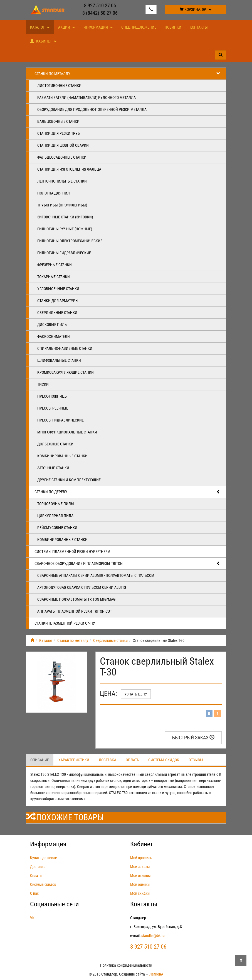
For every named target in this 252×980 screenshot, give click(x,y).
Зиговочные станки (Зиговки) (65, 217)
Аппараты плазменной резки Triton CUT (75, 611)
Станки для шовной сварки (63, 145)
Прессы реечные (53, 408)
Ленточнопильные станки (62, 181)
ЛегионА (156, 974)
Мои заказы (140, 867)
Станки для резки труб (59, 133)
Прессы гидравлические (60, 420)
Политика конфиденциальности (126, 965)
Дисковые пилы (52, 325)
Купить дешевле (44, 858)
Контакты (199, 27)
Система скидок (164, 760)
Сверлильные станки (57, 313)
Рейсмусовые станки (57, 528)
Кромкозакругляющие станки (66, 372)
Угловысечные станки (58, 289)
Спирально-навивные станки (65, 348)
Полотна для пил (54, 193)
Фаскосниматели (54, 336)
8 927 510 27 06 (100, 5)
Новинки (173, 27)
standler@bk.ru (153, 936)
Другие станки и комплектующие (69, 480)
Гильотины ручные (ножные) (65, 229)
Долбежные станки (55, 444)
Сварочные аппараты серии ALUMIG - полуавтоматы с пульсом (96, 575)
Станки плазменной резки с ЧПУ (65, 623)
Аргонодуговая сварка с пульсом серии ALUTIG (82, 587)
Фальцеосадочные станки (62, 157)
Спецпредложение (139, 27)
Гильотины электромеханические (70, 241)
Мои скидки (140, 893)
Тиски (43, 384)
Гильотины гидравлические (64, 253)
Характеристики (74, 760)
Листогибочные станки (59, 86)
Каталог (40, 27)
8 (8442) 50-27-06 (100, 13)
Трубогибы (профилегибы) (62, 205)
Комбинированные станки (62, 456)
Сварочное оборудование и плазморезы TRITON (127, 563)
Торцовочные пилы (56, 504)
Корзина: (196, 9)
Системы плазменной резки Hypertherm (72, 552)
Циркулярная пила (55, 516)
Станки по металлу (127, 74)
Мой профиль (141, 858)
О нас (34, 893)
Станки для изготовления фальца (69, 169)
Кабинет (43, 41)
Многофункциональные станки (67, 432)
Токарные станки (54, 277)
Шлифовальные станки (59, 360)
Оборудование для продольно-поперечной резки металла (92, 109)
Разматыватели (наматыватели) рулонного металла (87, 98)
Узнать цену (136, 694)
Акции (67, 27)
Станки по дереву (127, 492)
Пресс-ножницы (52, 396)
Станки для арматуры (58, 301)
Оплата (132, 760)
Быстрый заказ (193, 738)
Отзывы (196, 760)
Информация (98, 27)
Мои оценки (140, 884)
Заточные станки (53, 468)
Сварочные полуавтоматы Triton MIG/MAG (76, 599)
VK (32, 918)
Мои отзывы (140, 876)
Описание (40, 760)
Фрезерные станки (55, 265)
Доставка (108, 760)
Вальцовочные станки (58, 121)
